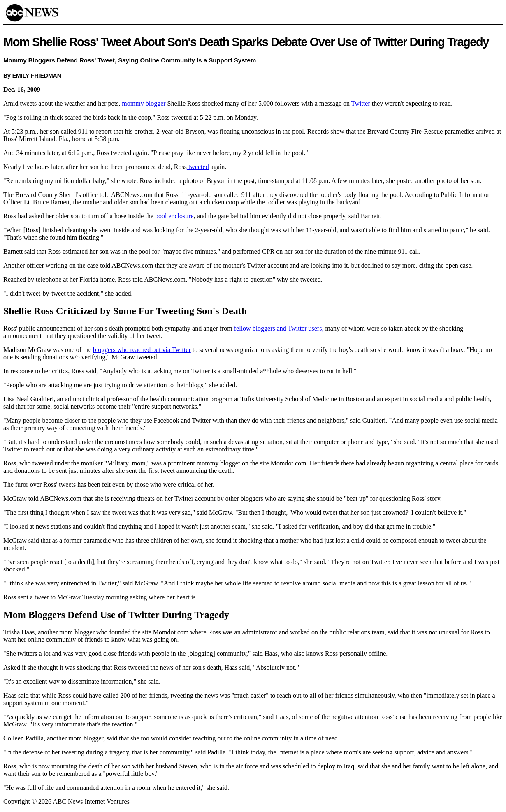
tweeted (198, 167)
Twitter (361, 103)
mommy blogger (144, 103)
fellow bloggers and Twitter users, (279, 328)
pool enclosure (174, 216)
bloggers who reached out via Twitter (142, 350)
